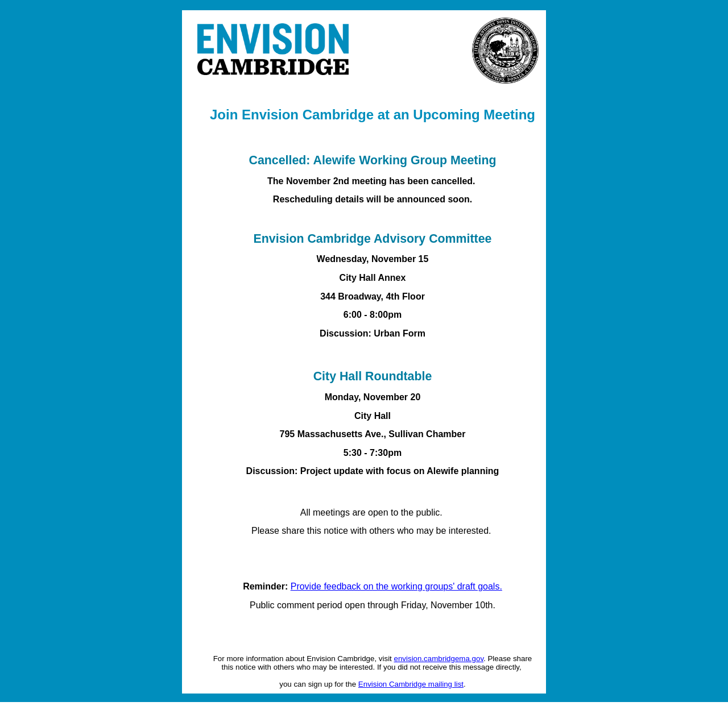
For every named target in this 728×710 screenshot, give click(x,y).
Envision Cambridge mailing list (411, 684)
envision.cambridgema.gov (439, 659)
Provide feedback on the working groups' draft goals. (396, 586)
